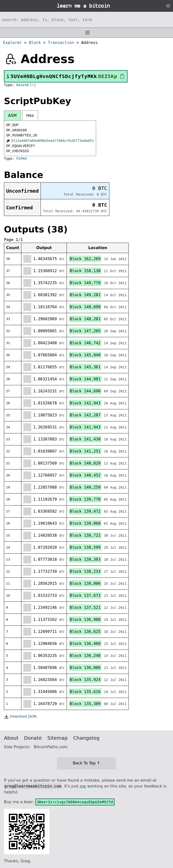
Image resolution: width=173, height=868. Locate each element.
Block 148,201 (85, 319)
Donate (33, 738)
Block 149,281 (85, 295)
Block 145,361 (85, 367)
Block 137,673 (85, 595)
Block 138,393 (85, 559)
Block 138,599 (85, 547)
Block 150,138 (85, 271)
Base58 (23, 85)
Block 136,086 (85, 668)
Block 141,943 (85, 427)
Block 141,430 (85, 439)
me (83, 786)
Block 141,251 (85, 451)
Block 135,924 (85, 680)
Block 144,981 (85, 379)
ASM (12, 115)
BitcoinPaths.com (51, 747)
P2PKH (22, 159)
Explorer (12, 43)
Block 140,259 (85, 487)
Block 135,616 (85, 692)
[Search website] (86, 20)
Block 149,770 (85, 283)
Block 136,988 (85, 620)
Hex (30, 115)
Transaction (61, 43)
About (11, 738)
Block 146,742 (85, 343)
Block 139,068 (85, 523)
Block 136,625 (85, 632)
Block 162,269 (85, 259)
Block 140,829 (85, 463)
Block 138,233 (85, 571)
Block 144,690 (85, 391)
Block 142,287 (85, 415)
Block (35, 43)
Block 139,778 (85, 499)
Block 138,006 (85, 583)
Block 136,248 (85, 656)
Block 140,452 (85, 475)
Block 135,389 (85, 704)
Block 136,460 (85, 644)
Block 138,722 (85, 535)
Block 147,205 (85, 331)
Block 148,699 (85, 307)
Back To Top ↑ (86, 763)
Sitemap (58, 738)
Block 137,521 (85, 608)
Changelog (86, 738)
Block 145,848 (85, 355)
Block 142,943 (85, 403)
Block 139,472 (85, 511)
